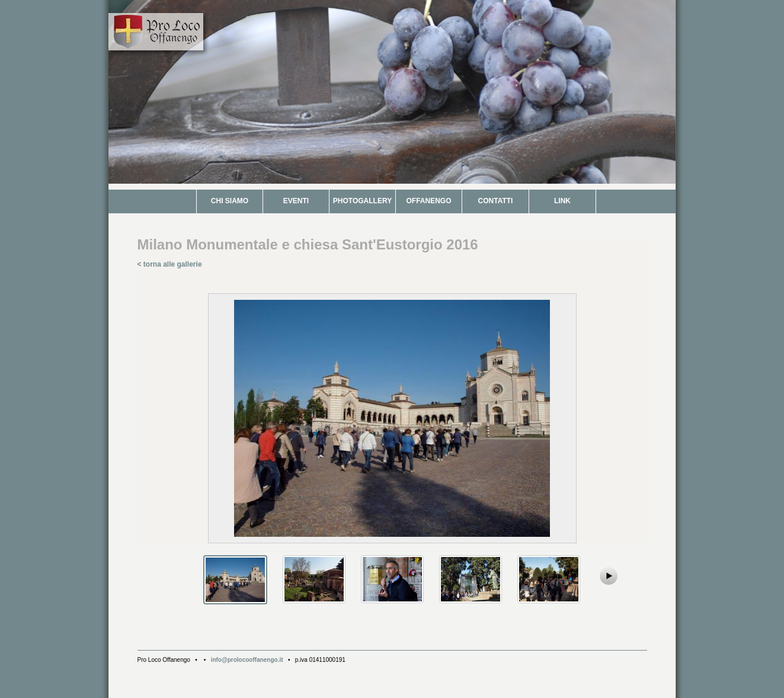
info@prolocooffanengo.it (247, 660)
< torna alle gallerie (170, 264)
